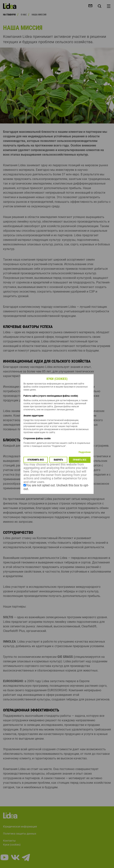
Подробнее (85, 452)
